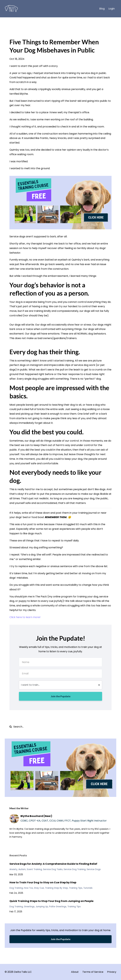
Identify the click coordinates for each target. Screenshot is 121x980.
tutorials (88, 888)
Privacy (112, 972)
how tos (28, 888)
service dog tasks (53, 869)
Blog (102, 9)
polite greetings (58, 907)
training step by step (56, 888)
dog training (16, 888)
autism (22, 869)
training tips (76, 888)
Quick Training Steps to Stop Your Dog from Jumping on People (51, 901)
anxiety (13, 869)
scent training (34, 869)
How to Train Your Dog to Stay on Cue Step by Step (43, 882)
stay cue (39, 888)
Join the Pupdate (61, 696)
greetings (29, 907)
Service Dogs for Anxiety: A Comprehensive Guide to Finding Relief (53, 864)
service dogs (94, 869)
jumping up (42, 907)
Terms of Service (93, 972)
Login (112, 9)
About (75, 972)
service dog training (75, 869)
